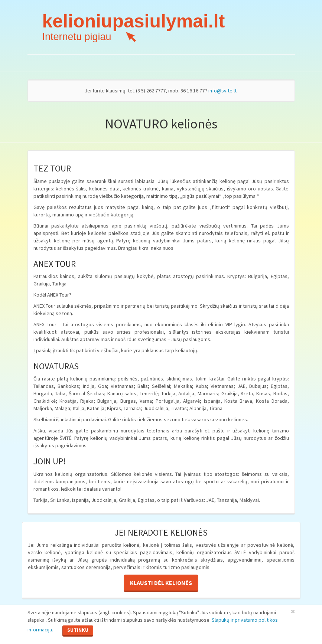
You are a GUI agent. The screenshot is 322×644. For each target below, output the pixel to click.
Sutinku (78, 630)
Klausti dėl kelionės (161, 583)
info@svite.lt (222, 91)
